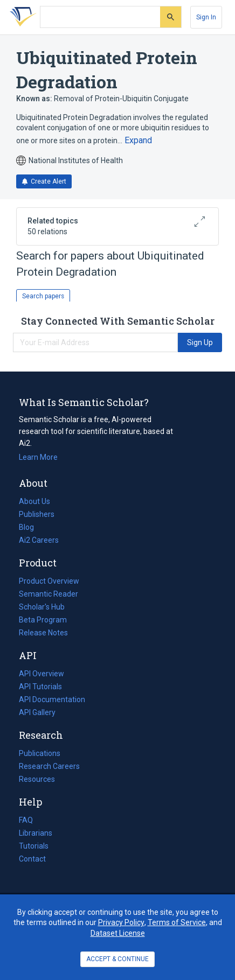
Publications (40, 753)
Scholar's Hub (42, 607)
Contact (32, 859)
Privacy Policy (121, 922)
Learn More (38, 457)
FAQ (26, 820)
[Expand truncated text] (138, 141)
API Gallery (37, 712)
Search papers (43, 296)
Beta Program (43, 620)
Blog (31, 527)
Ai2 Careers (39, 540)
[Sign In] (206, 17)
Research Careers (49, 766)
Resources (37, 779)
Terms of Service (177, 922)
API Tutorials (40, 687)
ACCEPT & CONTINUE (118, 959)
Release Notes (43, 633)
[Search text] (100, 17)
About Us (34, 501)
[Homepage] (21, 17)
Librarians (36, 833)
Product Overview (49, 581)
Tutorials (34, 846)
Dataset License (118, 933)
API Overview (42, 674)
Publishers (37, 514)
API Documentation (52, 699)
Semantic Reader (49, 594)
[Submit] (171, 17)
